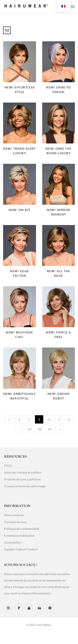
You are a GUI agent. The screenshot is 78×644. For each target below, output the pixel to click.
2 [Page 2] (29, 419)
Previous (9, 419)
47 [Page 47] (30, 429)
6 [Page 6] (69, 419)
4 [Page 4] (49, 419)
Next (59, 429)
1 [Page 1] (19, 419)
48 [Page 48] (40, 429)
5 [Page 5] (59, 419)
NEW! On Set (20, 210)
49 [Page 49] (50, 429)
